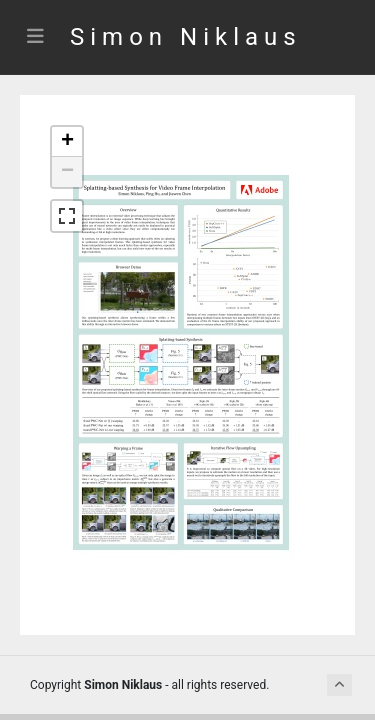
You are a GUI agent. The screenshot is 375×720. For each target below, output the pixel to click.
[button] (67, 142)
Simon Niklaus (186, 37)
